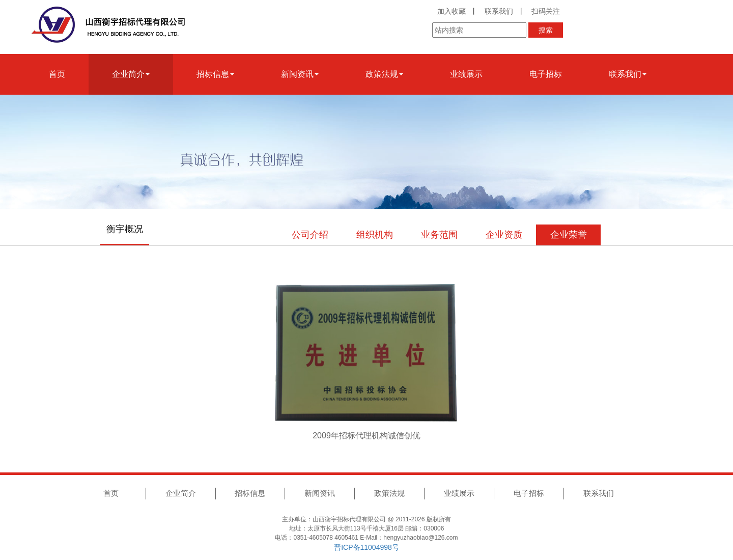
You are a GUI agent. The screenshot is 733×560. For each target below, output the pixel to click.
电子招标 (546, 74)
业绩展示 (466, 74)
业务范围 (439, 235)
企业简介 (181, 493)
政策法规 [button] (384, 74)
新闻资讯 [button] (300, 74)
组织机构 (375, 235)
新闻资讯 (320, 493)
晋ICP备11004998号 (366, 547)
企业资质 (504, 235)
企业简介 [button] (131, 74)
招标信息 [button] (215, 74)
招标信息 (250, 493)
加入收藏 (452, 11)
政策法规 (389, 493)
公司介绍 (310, 235)
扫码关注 (546, 11)
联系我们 (499, 11)
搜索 (546, 30)
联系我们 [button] (628, 74)
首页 (57, 74)
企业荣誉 (569, 235)
